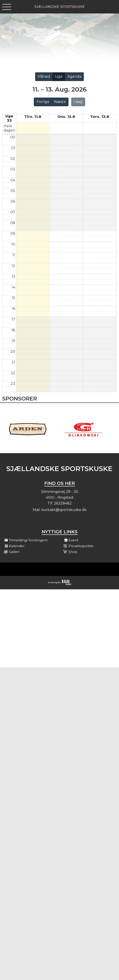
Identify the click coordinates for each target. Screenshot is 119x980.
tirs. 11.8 (33, 117)
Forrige (43, 102)
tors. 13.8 (100, 117)
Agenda (74, 76)
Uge (59, 76)
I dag (78, 102)
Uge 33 (9, 118)
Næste (60, 102)
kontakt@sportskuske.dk (64, 510)
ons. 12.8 (66, 117)
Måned (44, 76)
